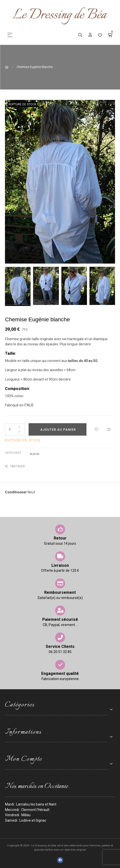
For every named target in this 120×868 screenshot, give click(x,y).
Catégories (13, 453)
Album (35, 454)
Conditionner (16, 492)
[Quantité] (15, 429)
